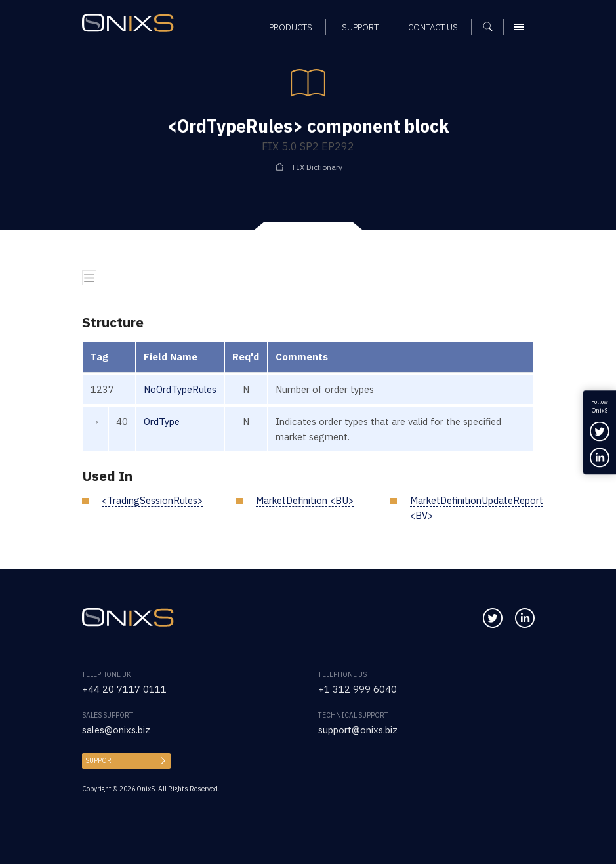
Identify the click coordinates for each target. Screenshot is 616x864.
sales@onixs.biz (116, 730)
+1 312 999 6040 (358, 689)
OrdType (162, 422)
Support (100, 760)
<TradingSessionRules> (152, 500)
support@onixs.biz (358, 730)
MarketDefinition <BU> (305, 500)
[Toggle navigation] (89, 278)
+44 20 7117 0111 (124, 689)
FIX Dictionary (318, 167)
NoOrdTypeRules (180, 389)
